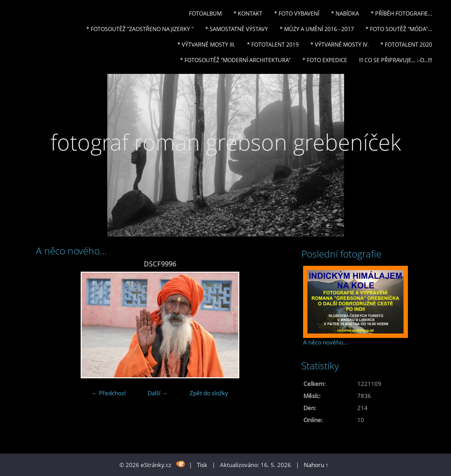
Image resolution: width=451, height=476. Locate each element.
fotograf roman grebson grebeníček (226, 142)
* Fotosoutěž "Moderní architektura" (235, 60)
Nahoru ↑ (316, 465)
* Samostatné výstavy (237, 29)
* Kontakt (248, 13)
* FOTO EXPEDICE (325, 60)
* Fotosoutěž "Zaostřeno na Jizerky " (140, 29)
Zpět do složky (209, 393)
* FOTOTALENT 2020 (406, 45)
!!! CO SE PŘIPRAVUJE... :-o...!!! (395, 60)
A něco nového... (326, 342)
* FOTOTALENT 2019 (273, 45)
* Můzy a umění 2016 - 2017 (317, 29)
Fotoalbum (205, 13)
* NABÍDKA (345, 13)
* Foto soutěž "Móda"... (399, 29)
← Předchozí (109, 393)
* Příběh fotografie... (401, 13)
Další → (158, 393)
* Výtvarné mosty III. (206, 45)
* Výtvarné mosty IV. (339, 45)
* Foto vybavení (297, 13)
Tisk (202, 465)
